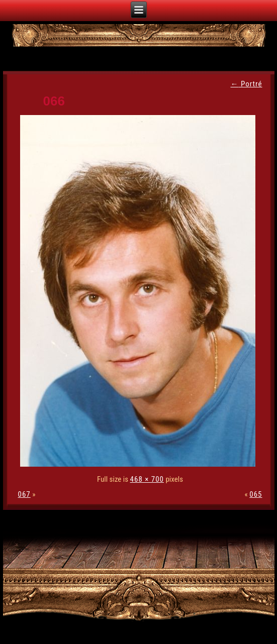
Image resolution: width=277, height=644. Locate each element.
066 (54, 101)
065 (256, 494)
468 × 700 (147, 479)
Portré (246, 84)
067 (24, 494)
